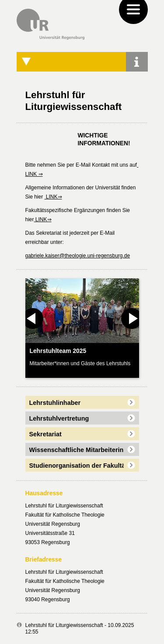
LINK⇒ (53, 197)
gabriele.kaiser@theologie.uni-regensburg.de (78, 256)
